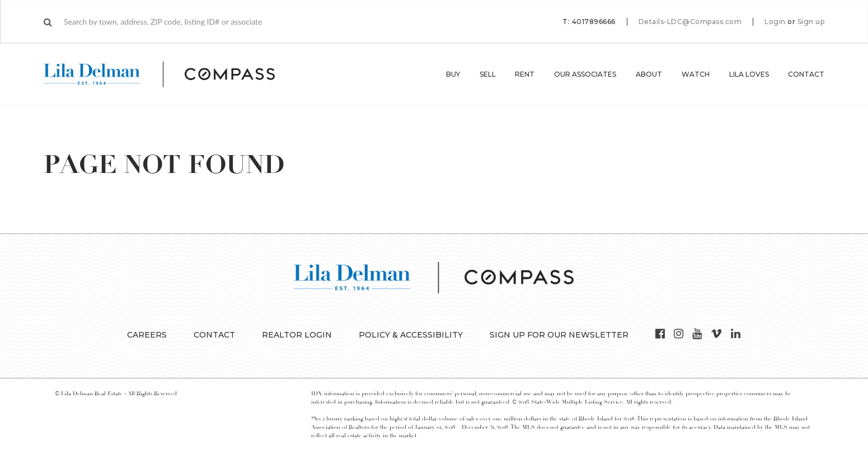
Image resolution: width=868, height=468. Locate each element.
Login (775, 22)
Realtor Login (297, 335)
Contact (806, 74)
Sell (488, 74)
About (649, 74)
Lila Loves (749, 74)
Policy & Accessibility (411, 335)
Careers (147, 335)
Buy (453, 74)
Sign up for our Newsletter (559, 335)
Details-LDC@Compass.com (690, 22)
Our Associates (585, 74)
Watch (696, 74)
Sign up (811, 22)
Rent (525, 74)
